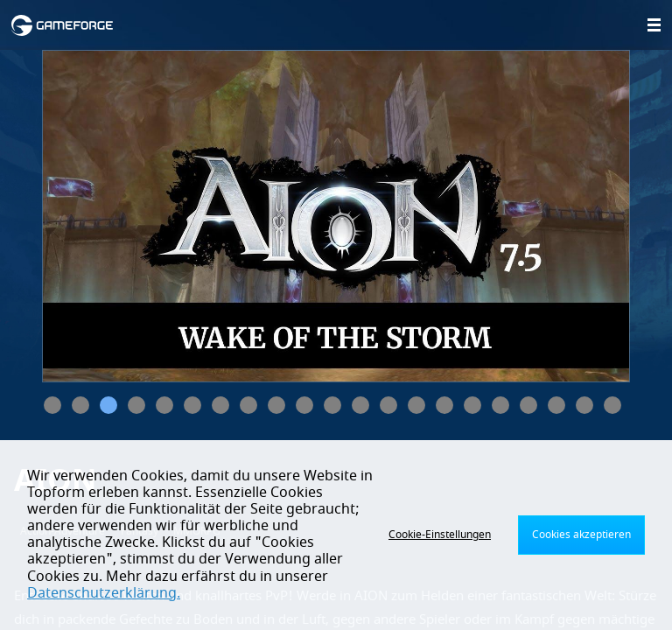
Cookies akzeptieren (581, 535)
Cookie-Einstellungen (440, 535)
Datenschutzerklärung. (104, 593)
